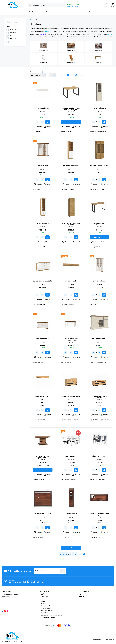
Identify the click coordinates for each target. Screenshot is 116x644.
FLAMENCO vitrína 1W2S (43, 223)
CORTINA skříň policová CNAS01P (71, 224)
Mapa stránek (18, 642)
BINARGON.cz (111, 639)
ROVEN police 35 (43, 108)
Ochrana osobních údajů (48, 617)
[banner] (13, 5)
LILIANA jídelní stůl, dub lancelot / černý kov (99, 224)
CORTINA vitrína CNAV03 (99, 166)
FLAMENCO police (71, 281)
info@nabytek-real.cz (73, 6)
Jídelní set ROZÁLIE (99, 456)
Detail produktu (71, 122)
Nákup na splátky (46, 608)
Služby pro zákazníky (47, 610)
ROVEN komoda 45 (43, 339)
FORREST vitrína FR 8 (71, 514)
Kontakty (44, 601)
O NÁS (43, 594)
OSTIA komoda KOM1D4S (71, 396)
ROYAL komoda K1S (99, 339)
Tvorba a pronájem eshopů (99, 639)
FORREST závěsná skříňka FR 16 (99, 514)
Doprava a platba (46, 606)
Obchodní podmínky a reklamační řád (52, 615)
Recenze (82, 596)
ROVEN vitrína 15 (43, 166)
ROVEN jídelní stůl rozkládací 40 (71, 339)
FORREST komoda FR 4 (43, 514)
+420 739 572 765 (73, 5)
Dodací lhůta (45, 613)
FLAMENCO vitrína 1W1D (71, 166)
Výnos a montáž (46, 599)
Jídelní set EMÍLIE (71, 456)
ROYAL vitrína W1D (99, 108)
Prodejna (44, 603)
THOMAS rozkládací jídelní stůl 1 (43, 457)
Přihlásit (63, 571)
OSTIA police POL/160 (43, 396)
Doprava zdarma (46, 596)
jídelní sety (49, 31)
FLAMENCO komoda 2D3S (43, 281)
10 (76, 554)
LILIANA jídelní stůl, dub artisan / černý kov (71, 109)
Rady (81, 594)
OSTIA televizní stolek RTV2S (99, 397)
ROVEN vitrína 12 (99, 281)
